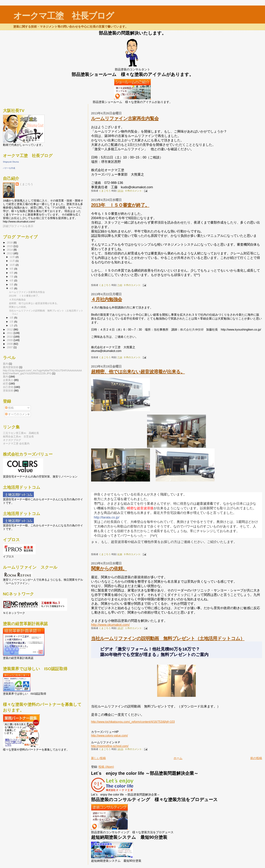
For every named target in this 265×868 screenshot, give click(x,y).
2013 (10, 253)
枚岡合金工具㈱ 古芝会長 (18, 436)
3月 (12, 318)
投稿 (9, 408)
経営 (6, 384)
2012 (10, 329)
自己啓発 (8, 387)
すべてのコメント (18, 414)
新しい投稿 (98, 758)
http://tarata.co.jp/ (107, 517)
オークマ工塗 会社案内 (16, 443)
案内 (6, 364)
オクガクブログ (12, 440)
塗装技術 (8, 391)
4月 (12, 288)
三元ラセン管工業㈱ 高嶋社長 (21, 433)
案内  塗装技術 (11, 367)
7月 (12, 277)
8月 (12, 273)
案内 (6, 377)
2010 (10, 337)
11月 (13, 261)
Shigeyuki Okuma (11, 162)
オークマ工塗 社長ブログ (63, 16)
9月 (12, 269)
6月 (12, 280)
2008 (10, 344)
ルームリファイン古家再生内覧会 (125, 118)
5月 (12, 285)
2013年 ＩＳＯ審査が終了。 (120, 205)
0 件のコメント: (134, 191)
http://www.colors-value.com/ (109, 736)
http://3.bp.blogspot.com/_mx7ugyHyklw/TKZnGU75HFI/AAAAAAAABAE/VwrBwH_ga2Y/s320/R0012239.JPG (42, 372)
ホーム (178, 758)
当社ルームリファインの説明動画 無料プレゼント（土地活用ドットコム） (168, 638)
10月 (13, 265)
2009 (10, 340)
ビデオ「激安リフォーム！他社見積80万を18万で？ (150, 649)
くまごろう (26, 184)
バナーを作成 (9, 168)
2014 (10, 250)
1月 (12, 326)
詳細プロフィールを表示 (18, 226)
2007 (10, 347)
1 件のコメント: (134, 628)
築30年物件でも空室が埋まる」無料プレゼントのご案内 (154, 655)
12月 (13, 257)
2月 (12, 322)
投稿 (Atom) (106, 767)
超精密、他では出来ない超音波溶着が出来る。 (138, 372)
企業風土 (8, 380)
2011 (10, 333)
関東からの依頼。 (109, 568)
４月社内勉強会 (107, 299)
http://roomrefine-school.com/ (110, 746)
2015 (10, 246)
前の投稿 (256, 758)
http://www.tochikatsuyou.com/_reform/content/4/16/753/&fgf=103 (133, 722)
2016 (10, 243)
